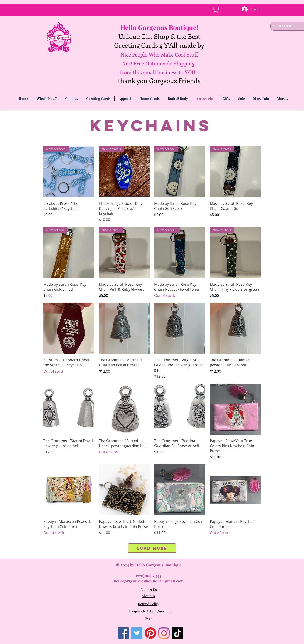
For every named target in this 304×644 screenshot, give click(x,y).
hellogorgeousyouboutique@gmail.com (149, 581)
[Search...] (289, 26)
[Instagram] (164, 633)
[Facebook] (123, 633)
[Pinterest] (150, 633)
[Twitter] (137, 633)
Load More (152, 548)
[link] (216, 9)
